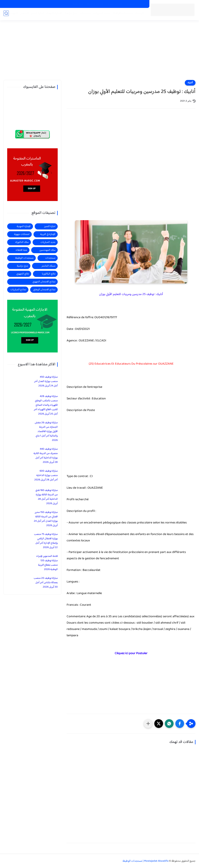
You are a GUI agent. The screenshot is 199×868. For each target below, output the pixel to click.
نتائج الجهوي (23, 274)
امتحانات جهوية (22, 234)
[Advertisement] (100, 53)
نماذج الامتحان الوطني (44, 290)
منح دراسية (78, 4)
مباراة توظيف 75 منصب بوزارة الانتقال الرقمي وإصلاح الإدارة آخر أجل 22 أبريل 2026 (46, 541)
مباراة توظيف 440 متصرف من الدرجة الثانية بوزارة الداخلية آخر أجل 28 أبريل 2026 (46, 456)
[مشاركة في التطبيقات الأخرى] (148, 724)
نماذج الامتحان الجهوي (44, 282)
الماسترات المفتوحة (136, 4)
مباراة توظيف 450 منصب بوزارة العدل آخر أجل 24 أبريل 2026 (46, 381)
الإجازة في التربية (48, 234)
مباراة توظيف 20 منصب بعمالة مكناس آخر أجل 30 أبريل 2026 (46, 583)
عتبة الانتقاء (21, 250)
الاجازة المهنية (53, 14)
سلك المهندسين (47, 250)
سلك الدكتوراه (22, 242)
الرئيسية (139, 14)
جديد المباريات (101, 14)
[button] (180, 724)
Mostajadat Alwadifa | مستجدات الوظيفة (146, 861)
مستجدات (84, 14)
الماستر (23, 14)
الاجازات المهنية (115, 4)
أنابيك (190, 83)
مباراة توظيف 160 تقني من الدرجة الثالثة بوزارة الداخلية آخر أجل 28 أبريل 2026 (47, 497)
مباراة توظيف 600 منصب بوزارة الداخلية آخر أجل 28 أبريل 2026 (46, 475)
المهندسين (11, 14)
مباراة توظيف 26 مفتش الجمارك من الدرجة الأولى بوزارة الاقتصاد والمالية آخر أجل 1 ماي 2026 (46, 431)
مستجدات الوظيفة (122, 14)
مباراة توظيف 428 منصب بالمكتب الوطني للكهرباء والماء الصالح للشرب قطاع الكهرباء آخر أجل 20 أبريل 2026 (46, 405)
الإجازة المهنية (24, 226)
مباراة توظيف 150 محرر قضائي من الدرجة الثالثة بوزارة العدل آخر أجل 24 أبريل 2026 (46, 519)
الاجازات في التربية (95, 4)
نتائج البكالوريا (49, 274)
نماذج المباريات (18, 290)
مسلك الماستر (48, 266)
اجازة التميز (36, 14)
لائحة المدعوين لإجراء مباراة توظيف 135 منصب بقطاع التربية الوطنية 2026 (47, 563)
